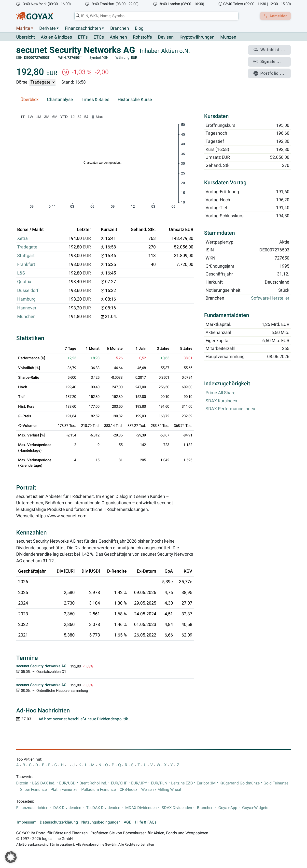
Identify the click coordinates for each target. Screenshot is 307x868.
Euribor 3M (206, 783)
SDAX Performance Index (230, 409)
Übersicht (26, 37)
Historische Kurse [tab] (135, 100)
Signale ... (270, 60)
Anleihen (118, 37)
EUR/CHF (119, 783)
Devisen (166, 37)
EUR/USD (67, 783)
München (26, 317)
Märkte (23, 28)
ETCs (99, 37)
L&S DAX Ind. (44, 783)
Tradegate (27, 247)
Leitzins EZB (182, 783)
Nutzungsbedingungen (101, 822)
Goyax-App (228, 808)
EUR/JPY (139, 783)
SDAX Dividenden (177, 808)
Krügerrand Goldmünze (240, 783)
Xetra (22, 238)
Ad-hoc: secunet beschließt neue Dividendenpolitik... (85, 719)
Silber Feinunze (33, 790)
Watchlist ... (272, 49)
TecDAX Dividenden (103, 808)
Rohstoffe (142, 37)
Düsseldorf (28, 290)
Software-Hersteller (270, 298)
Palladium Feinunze (98, 790)
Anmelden (274, 16)
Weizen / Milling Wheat (161, 790)
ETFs (83, 37)
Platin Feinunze (64, 790)
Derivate (48, 28)
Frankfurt (26, 264)
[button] (11, 857)
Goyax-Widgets (255, 808)
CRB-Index (128, 790)
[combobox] (155, 16)
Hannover (27, 308)
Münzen (228, 37)
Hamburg (26, 299)
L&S (21, 273)
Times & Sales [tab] (95, 100)
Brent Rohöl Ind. (93, 783)
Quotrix (24, 282)
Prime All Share (221, 393)
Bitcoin (22, 783)
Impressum (27, 822)
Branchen (120, 28)
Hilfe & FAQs (146, 822)
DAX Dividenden (67, 808)
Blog (139, 28)
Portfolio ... (271, 70)
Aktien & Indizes (56, 37)
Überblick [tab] (29, 100)
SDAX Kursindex (221, 401)
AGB (128, 822)
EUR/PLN (159, 783)
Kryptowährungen (197, 37)
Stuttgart (26, 256)
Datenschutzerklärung (59, 822)
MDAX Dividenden (141, 808)
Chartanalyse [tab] (60, 100)
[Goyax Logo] (35, 16)
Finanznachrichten (83, 28)
